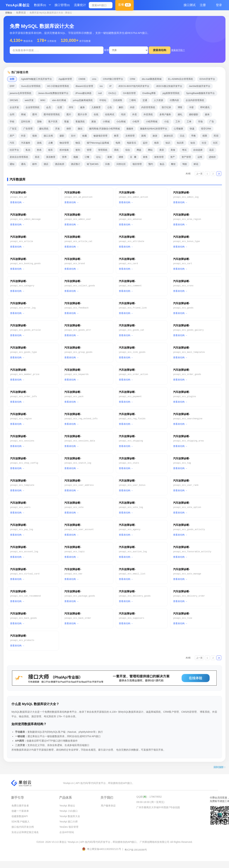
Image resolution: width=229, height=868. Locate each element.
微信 (80, 129)
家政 (94, 122)
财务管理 (159, 157)
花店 (211, 150)
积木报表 (64, 150)
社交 (204, 143)
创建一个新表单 (20, 811)
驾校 (185, 164)
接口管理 (62, 5)
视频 (76, 157)
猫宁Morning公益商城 (98, 143)
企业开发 (14, 107)
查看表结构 (16, 202)
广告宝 (13, 129)
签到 (78, 150)
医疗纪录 (166, 107)
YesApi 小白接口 (69, 811)
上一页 (199, 174)
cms (94, 79)
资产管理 (186, 157)
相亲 (156, 143)
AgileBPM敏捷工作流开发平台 (36, 79)
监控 (145, 143)
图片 (69, 114)
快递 (192, 129)
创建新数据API (20, 816)
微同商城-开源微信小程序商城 (104, 129)
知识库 (180, 143)
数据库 (40, 5)
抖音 (23, 136)
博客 (180, 107)
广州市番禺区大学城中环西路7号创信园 (158, 807)
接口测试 (190, 5)
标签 (107, 50)
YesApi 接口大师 (69, 822)
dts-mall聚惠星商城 (152, 79)
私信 (28, 150)
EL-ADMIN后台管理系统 (181, 79)
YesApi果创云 (18, 5)
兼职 (121, 107)
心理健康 (178, 129)
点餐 (51, 143)
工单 (189, 122)
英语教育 (51, 157)
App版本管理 (65, 79)
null (100, 93)
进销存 (212, 157)
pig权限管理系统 (171, 93)
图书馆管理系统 (52, 114)
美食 (173, 150)
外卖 (135, 114)
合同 (12, 114)
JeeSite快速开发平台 (200, 86)
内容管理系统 (148, 107)
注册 (203, 5)
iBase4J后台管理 (84, 86)
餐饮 (173, 164)
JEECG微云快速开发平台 (169, 86)
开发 (57, 129)
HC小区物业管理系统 (58, 86)
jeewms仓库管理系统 (21, 93)
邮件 (35, 164)
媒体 (207, 114)
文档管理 (130, 136)
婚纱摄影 (194, 114)
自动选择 (198, 150)
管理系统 (103, 150)
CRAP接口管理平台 (113, 79)
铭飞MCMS (93, 164)
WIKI (43, 100)
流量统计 (80, 5)
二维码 (132, 100)
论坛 (98, 157)
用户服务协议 (108, 806)
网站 (150, 150)
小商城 (106, 122)
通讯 (23, 164)
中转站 (103, 100)
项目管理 (137, 164)
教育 (116, 136)
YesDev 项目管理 (69, 827)
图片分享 (82, 114)
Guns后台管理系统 (31, 86)
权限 (205, 136)
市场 (200, 122)
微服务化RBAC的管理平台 (154, 129)
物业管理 (64, 143)
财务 (145, 157)
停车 (71, 107)
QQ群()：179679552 (149, 797)
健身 (82, 107)
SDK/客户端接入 (21, 822)
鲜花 (196, 164)
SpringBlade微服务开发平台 (201, 93)
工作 (178, 122)
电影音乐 (132, 143)
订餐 (87, 157)
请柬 (110, 157)
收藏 (85, 136)
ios (101, 86)
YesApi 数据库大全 (70, 816)
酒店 (46, 164)
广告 (212, 122)
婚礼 (180, 114)
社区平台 (14, 150)
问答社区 (121, 164)
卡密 (191, 107)
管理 (89, 150)
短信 (193, 143)
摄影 (62, 136)
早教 (193, 136)
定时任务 (26, 122)
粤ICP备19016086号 (136, 850)
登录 (219, 5)
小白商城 (121, 122)
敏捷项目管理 (100, 136)
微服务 (130, 129)
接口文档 (48, 136)
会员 (48, 107)
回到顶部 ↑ (220, 767)
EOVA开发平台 (207, 79)
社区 (215, 143)
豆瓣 (133, 157)
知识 (168, 143)
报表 (35, 136)
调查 (121, 157)
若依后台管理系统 (19, 157)
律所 (69, 129)
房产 (12, 136)
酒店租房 (60, 164)
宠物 (39, 122)
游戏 (39, 143)
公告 (110, 107)
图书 (35, 114)
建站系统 (44, 129)
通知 (12, 164)
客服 (66, 122)
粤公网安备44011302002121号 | (103, 849)
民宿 (216, 136)
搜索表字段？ (178, 50)
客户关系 (53, 122)
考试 (184, 150)
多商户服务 (165, 114)
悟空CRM (206, 129)
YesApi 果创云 (67, 806)
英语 (37, 157)
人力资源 (158, 100)
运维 (200, 157)
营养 (64, 157)
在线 (96, 114)
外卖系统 (148, 114)
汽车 (12, 143)
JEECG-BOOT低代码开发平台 (134, 86)
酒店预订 (76, 164)
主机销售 (118, 100)
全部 (12, 79)
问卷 (108, 164)
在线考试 (110, 114)
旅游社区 (169, 136)
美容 (162, 150)
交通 (145, 100)
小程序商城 (152, 122)
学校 (12, 122)
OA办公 (112, 93)
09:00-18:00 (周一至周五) (150, 802)
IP (110, 86)
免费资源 (21, 13)
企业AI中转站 (67, 832)
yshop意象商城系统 (83, 100)
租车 (51, 150)
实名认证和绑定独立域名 (25, 832)
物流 (78, 143)
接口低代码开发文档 (23, 827)
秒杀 (39, 150)
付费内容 (174, 100)
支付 (73, 136)
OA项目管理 (129, 93)
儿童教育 (96, 107)
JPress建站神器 (83, 93)
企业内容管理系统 (195, 100)
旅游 (155, 136)
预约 (151, 164)
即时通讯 (205, 107)
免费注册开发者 (20, 806)
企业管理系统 (33, 107)
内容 (132, 107)
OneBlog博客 (149, 93)
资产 (173, 157)
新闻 (144, 136)
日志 (182, 136)
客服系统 (80, 122)
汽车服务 (26, 143)
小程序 (136, 122)
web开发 (29, 100)
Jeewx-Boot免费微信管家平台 (53, 93)
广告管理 (28, 129)
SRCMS (14, 100)
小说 (166, 122)
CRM (132, 79)
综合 (128, 150)
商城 (23, 114)
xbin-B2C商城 (59, 100)
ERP (12, 86)
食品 (162, 164)
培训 (123, 114)
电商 (118, 143)
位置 (60, 107)
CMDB (82, 79)
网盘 (139, 150)
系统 (116, 150)
